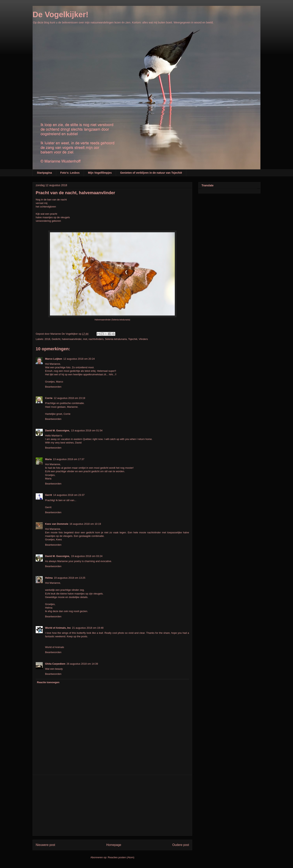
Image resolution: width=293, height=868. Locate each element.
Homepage (114, 845)
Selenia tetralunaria (116, 339)
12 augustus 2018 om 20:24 (79, 359)
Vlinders (143, 339)
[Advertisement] (112, 805)
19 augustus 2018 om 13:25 (70, 578)
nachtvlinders (96, 339)
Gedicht (56, 339)
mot (85, 339)
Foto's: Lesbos (70, 173)
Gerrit (48, 495)
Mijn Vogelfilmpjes (100, 173)
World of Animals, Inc (58, 628)
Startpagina (44, 173)
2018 (48, 339)
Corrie (49, 398)
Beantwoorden (53, 387)
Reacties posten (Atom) (121, 857)
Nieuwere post (45, 845)
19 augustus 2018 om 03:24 (87, 556)
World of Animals (55, 647)
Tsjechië (133, 339)
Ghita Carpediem (55, 664)
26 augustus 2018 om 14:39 (82, 664)
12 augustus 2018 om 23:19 (69, 398)
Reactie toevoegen (48, 682)
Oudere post (181, 845)
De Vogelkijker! (60, 14)
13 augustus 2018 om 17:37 (69, 459)
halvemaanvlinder (72, 339)
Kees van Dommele (57, 524)
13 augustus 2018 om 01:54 (87, 430)
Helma (49, 578)
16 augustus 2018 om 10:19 (85, 524)
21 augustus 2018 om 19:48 (88, 628)
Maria (48, 459)
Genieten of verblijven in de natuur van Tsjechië (151, 173)
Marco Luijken (54, 359)
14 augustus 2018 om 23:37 (69, 495)
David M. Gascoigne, (57, 430)
